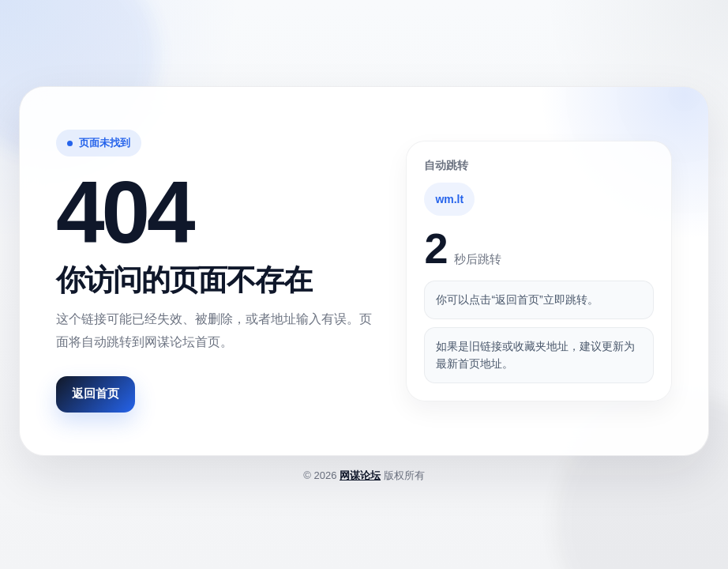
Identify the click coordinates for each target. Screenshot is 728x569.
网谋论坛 (360, 475)
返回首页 (96, 393)
